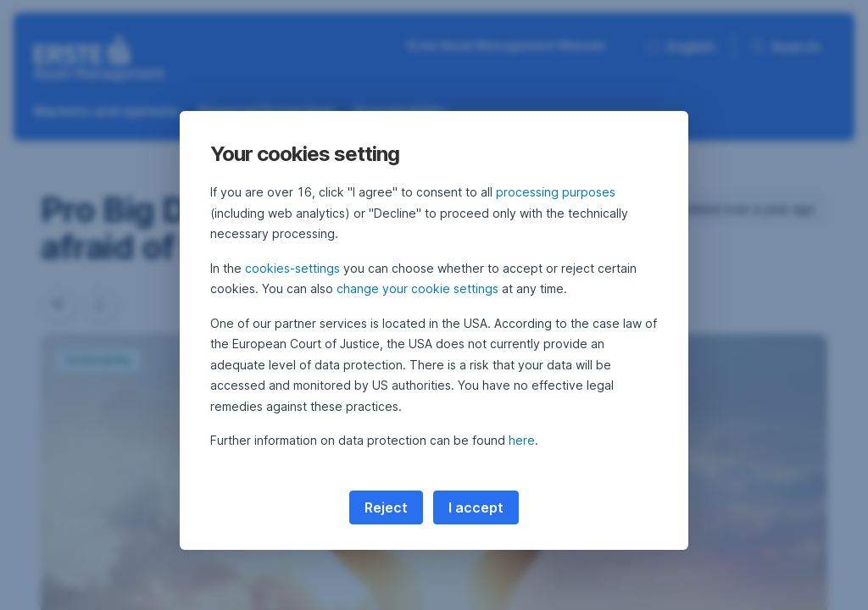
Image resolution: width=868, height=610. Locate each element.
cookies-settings (292, 268)
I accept (476, 507)
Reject (386, 507)
